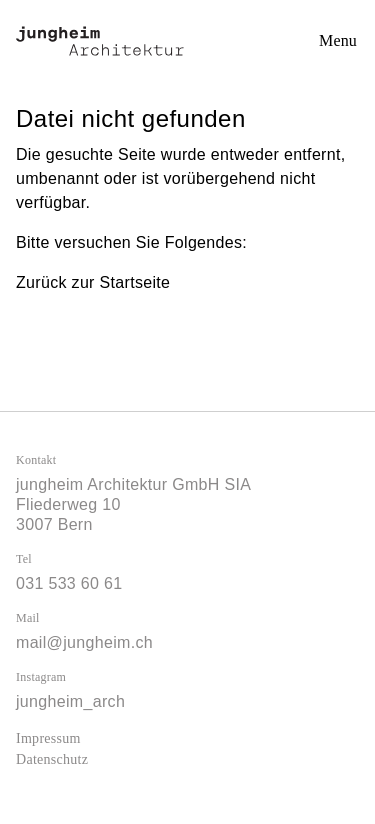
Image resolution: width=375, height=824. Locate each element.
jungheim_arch (70, 701)
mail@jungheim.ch (84, 642)
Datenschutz (52, 759)
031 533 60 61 (69, 583)
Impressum (48, 738)
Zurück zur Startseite (93, 282)
